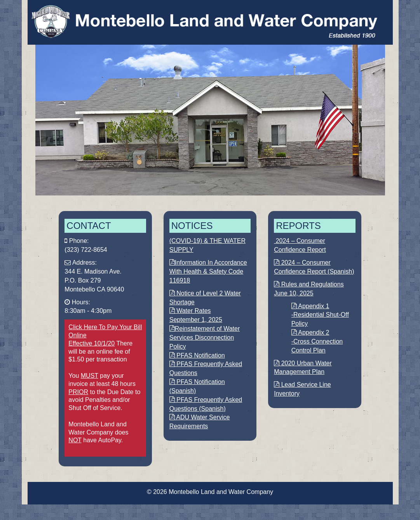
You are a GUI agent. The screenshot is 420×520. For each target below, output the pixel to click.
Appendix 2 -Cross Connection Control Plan (317, 341)
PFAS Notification (197, 355)
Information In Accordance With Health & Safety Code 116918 (208, 271)
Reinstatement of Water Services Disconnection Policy (205, 338)
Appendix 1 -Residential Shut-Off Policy (320, 315)
